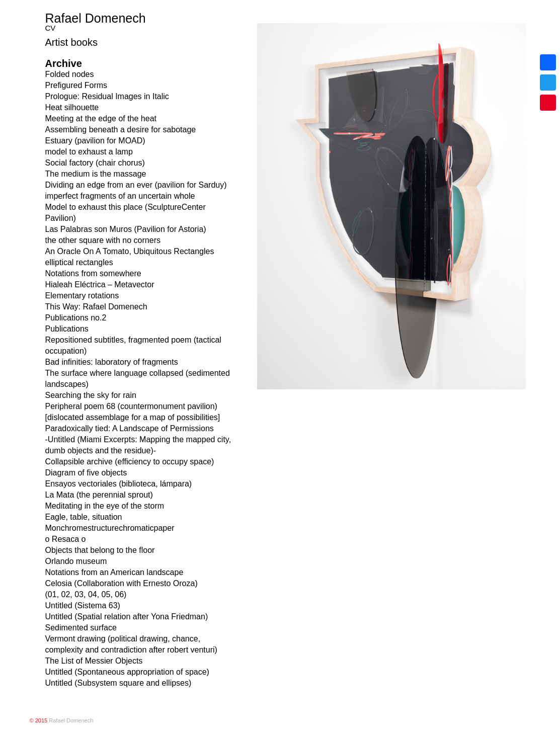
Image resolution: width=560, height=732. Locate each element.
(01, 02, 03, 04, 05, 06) (86, 594)
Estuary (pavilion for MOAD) (95, 141)
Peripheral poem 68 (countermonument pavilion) (131, 406)
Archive (64, 63)
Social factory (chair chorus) (95, 163)
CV (51, 28)
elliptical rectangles (79, 262)
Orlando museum (76, 561)
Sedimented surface (81, 628)
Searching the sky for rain (91, 395)
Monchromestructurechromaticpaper (110, 528)
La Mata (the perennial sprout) (99, 495)
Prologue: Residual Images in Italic (107, 96)
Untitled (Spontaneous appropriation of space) (127, 672)
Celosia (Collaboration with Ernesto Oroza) (122, 583)
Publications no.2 (76, 318)
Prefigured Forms (76, 85)
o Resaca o (66, 539)
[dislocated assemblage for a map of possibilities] (133, 417)
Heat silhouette (72, 107)
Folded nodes (70, 74)
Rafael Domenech (96, 18)
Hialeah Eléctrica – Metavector (100, 284)
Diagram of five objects (86, 473)
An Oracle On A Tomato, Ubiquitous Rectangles (130, 251)
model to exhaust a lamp (89, 152)
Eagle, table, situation (84, 517)
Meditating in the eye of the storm (105, 506)
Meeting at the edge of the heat (101, 118)
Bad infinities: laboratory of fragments (112, 362)
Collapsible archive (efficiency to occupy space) (130, 462)
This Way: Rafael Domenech (96, 307)
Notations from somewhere (93, 273)
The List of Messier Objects (94, 661)
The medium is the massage (96, 174)
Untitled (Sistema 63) (83, 605)
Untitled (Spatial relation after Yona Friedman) (127, 617)
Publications (67, 329)
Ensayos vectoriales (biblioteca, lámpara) (119, 484)
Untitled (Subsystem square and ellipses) (118, 683)
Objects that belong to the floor (100, 550)
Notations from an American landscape (114, 572)
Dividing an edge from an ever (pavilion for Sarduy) (136, 185)
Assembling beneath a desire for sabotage (121, 130)
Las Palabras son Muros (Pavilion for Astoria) (126, 229)
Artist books (71, 42)
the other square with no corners (103, 240)
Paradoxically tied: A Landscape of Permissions (130, 428)
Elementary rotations (82, 296)
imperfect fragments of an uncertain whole (120, 196)
